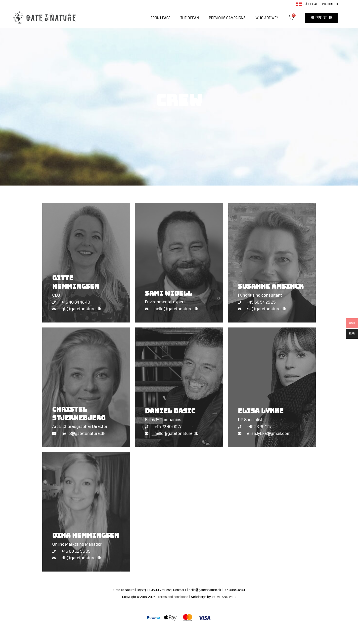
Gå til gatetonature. (315, 4)
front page (161, 18)
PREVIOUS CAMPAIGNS (227, 18)
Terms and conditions (173, 597)
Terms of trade (191, 633)
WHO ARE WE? (267, 18)
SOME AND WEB (224, 597)
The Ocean (190, 18)
